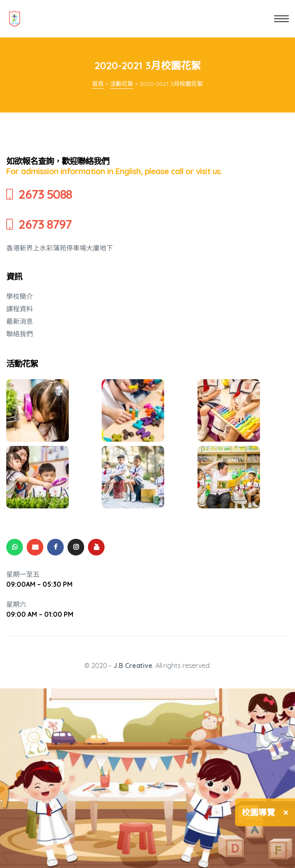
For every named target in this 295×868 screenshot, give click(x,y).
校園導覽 (258, 812)
